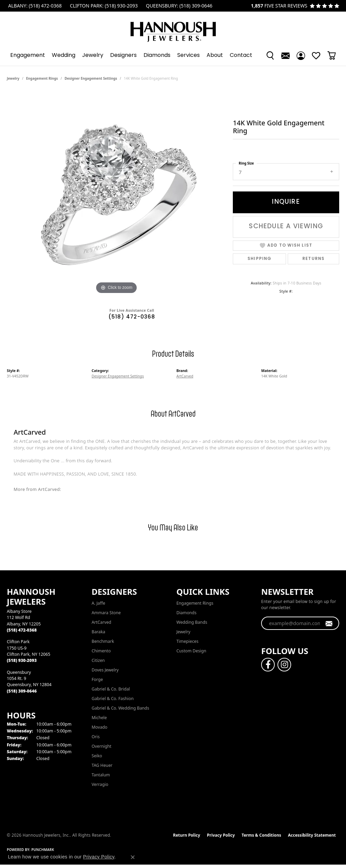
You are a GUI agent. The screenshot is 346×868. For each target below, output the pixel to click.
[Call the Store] (22, 630)
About (215, 56)
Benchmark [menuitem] (103, 641)
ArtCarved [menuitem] (102, 622)
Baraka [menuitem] (99, 632)
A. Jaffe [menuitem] (99, 603)
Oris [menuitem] (96, 737)
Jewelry (93, 56)
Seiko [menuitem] (97, 756)
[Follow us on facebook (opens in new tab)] (268, 665)
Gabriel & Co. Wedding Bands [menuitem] (121, 708)
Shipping (260, 259)
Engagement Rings (42, 78)
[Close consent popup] (133, 857)
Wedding (64, 56)
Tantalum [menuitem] (101, 775)
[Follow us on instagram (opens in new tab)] (284, 665)
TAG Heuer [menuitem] (102, 765)
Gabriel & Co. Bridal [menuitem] (111, 689)
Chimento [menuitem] (101, 651)
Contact (241, 56)
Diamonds (157, 56)
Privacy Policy (221, 835)
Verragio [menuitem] (100, 784)
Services (189, 56)
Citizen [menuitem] (98, 660)
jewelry (13, 78)
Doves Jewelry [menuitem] (105, 670)
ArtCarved (185, 376)
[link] (34, 6)
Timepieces (188, 641)
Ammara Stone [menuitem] (106, 613)
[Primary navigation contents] (173, 56)
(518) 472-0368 (132, 317)
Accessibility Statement (312, 835)
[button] (270, 56)
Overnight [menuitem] (102, 746)
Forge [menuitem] (97, 679)
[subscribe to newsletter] (329, 623)
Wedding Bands (192, 622)
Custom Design (192, 651)
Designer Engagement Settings (91, 78)
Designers (123, 56)
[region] (117, 193)
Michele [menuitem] (99, 718)
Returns (313, 259)
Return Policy (187, 835)
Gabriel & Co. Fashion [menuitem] (113, 699)
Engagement (28, 56)
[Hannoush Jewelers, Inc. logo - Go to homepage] (173, 28)
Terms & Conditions (261, 835)
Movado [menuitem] (100, 727)
